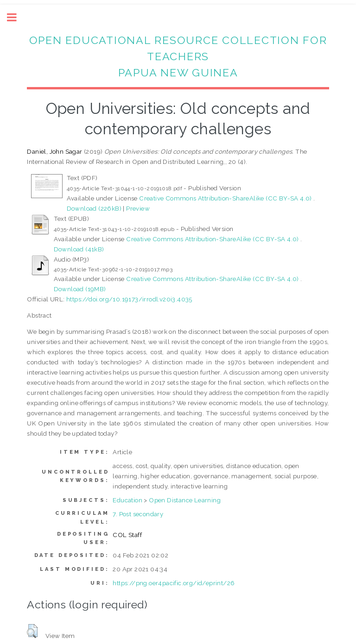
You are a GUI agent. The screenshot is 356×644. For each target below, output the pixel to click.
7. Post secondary (138, 514)
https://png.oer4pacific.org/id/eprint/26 (174, 583)
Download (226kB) (94, 208)
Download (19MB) (80, 289)
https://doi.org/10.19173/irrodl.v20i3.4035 (129, 299)
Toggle (17, 17)
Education (127, 500)
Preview (138, 208)
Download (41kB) (79, 249)
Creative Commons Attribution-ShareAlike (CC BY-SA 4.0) (226, 198)
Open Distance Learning (185, 500)
